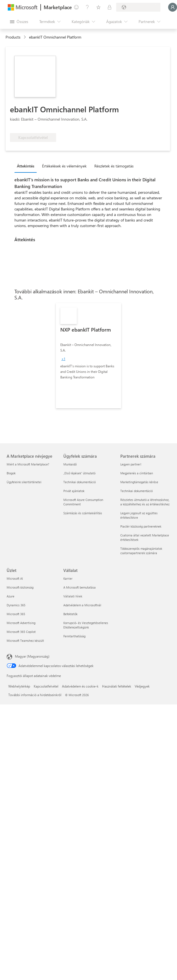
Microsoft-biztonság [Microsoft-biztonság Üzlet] (20, 587)
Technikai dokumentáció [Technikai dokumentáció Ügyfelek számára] (80, 482)
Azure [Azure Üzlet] (11, 596)
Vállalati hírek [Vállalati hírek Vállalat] (73, 596)
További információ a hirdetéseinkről (35, 695)
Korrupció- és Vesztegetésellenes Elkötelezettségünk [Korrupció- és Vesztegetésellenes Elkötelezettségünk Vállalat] (86, 625)
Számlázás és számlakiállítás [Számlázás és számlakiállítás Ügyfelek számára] (83, 513)
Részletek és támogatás (114, 166)
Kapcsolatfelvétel (46, 686)
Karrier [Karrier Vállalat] (68, 578)
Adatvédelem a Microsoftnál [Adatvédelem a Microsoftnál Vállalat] (82, 605)
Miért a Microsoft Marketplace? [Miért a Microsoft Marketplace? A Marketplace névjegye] (28, 464)
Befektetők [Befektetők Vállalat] (70, 614)
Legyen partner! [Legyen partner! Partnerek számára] (131, 464)
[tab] (27, 166)
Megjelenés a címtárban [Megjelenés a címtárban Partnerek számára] (137, 473)
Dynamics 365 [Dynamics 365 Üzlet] (16, 605)
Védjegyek (142, 686)
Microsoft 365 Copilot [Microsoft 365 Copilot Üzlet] (21, 632)
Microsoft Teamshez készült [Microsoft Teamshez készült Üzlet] (25, 641)
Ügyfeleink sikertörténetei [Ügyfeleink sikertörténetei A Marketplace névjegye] (24, 482)
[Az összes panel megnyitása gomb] (19, 22)
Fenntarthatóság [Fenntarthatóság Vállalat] (74, 636)
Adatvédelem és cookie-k (80, 686)
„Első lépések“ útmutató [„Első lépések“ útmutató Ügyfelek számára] (79, 473)
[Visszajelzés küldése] (76, 7)
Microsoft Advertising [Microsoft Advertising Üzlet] (21, 623)
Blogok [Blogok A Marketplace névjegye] (11, 473)
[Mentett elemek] (98, 7)
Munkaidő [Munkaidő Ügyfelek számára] (70, 464)
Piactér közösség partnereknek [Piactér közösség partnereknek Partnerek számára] (141, 526)
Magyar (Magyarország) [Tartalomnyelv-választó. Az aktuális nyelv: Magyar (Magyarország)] (32, 656)
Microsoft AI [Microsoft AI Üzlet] (15, 578)
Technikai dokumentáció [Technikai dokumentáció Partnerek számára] (136, 491)
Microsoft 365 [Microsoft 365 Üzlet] (16, 614)
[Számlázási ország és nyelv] (138, 7)
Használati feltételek (117, 686)
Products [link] (13, 37)
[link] (88, 356)
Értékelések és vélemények (64, 166)
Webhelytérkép (19, 686)
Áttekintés (26, 166)
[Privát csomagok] (110, 7)
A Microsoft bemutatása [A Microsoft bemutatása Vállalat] (80, 587)
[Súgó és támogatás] (87, 7)
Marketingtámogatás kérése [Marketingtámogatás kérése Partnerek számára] (139, 482)
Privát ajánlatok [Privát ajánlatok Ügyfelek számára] (74, 491)
